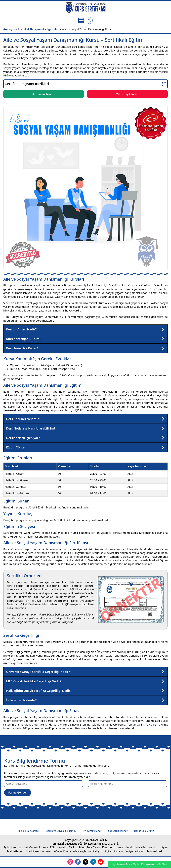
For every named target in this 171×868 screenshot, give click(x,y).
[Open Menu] (81, 20)
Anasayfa (9, 29)
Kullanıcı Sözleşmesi (28, 831)
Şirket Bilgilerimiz (118, 831)
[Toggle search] (89, 20)
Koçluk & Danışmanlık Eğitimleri (39, 29)
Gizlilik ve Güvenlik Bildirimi (61, 831)
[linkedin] (93, 862)
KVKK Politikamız (92, 831)
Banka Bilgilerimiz (144, 831)
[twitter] (85, 862)
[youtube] (101, 862)
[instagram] (70, 862)
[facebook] (78, 862)
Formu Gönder (18, 793)
